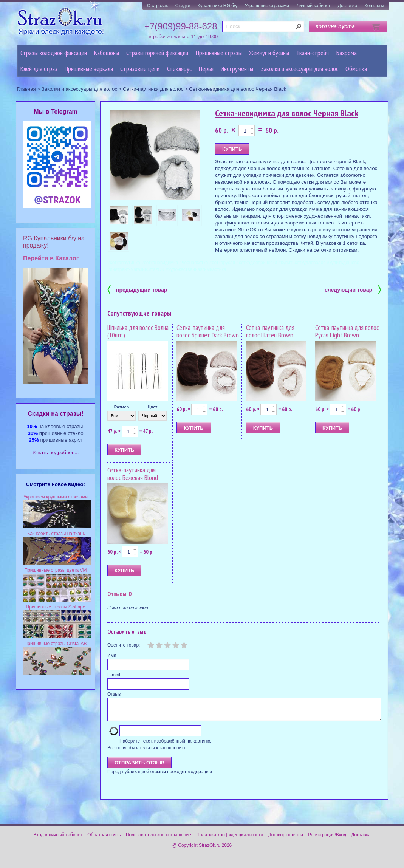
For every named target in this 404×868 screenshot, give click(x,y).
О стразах (158, 6)
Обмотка (356, 69)
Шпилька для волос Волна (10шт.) (138, 331)
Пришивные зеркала (89, 69)
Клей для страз (39, 69)
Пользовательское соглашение (159, 839)
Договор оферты (286, 839)
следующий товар (353, 289)
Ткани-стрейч (313, 53)
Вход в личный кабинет (58, 839)
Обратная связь (104, 839)
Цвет (152, 407)
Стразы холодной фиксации (54, 53)
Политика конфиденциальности (230, 839)
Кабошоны (107, 53)
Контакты (375, 6)
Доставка (348, 6)
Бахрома (347, 53)
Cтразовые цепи (140, 69)
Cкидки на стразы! (55, 414)
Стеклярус (179, 69)
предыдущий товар (137, 289)
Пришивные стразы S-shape (56, 607)
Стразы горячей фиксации (157, 53)
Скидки (183, 6)
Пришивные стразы (219, 53)
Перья (206, 69)
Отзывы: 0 (119, 594)
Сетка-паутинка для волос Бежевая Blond (133, 474)
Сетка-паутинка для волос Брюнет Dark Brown (208, 331)
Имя (112, 656)
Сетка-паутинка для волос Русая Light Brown (347, 331)
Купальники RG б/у (218, 6)
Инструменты (237, 69)
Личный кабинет (313, 6)
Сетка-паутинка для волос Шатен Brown (270, 331)
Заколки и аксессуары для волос (300, 69)
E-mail (114, 675)
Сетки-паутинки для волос (153, 89)
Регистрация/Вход (327, 839)
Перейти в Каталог (51, 258)
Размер (122, 407)
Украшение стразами (267, 6)
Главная (26, 89)
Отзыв (114, 694)
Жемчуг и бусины (269, 53)
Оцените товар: (124, 645)
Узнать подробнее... (56, 453)
